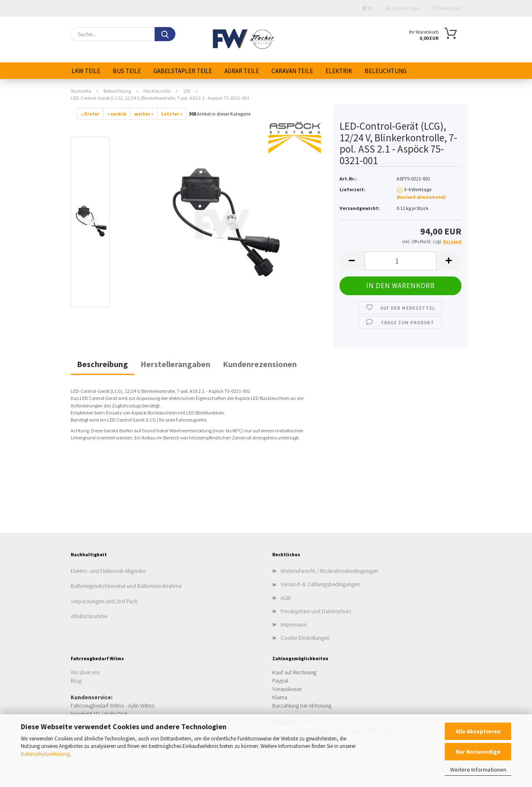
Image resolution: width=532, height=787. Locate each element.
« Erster (90, 114)
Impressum (294, 624)
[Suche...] (165, 34)
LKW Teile (86, 71)
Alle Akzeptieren (478, 731)
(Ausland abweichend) (421, 197)
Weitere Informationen (478, 770)
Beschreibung (102, 364)
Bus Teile (127, 71)
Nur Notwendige (478, 752)
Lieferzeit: (352, 189)
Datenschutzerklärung (45, 754)
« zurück (117, 114)
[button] (352, 261)
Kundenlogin (403, 8)
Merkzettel (447, 8)
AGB (286, 598)
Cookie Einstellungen (305, 638)
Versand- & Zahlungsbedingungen (320, 584)
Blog (76, 681)
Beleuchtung (385, 71)
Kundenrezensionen (260, 364)
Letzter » (172, 114)
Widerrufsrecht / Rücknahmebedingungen (329, 571)
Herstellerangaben (175, 364)
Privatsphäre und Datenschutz (316, 611)
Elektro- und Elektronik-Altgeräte (108, 571)
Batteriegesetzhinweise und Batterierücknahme (126, 586)
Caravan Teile (292, 71)
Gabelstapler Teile (183, 71)
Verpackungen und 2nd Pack (104, 601)
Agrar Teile (242, 71)
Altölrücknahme (89, 616)
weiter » (144, 114)
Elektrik (339, 71)
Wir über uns (85, 672)
